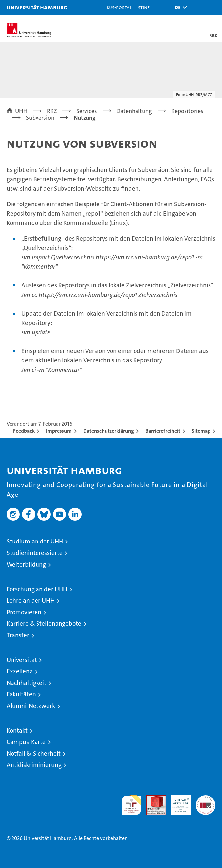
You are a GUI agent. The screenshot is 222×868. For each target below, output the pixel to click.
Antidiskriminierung (34, 765)
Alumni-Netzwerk (31, 706)
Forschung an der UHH (37, 589)
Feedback (24, 431)
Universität (22, 660)
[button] (179, 7)
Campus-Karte (26, 742)
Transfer (18, 635)
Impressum (59, 431)
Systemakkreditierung (206, 799)
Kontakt (17, 730)
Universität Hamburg (37, 7)
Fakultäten (21, 694)
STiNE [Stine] (144, 7)
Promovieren (24, 612)
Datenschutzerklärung (109, 431)
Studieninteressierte (35, 553)
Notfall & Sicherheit (34, 753)
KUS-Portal (119, 7)
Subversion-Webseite (83, 189)
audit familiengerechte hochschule (132, 805)
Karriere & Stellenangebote (44, 624)
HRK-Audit (177, 802)
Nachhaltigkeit (26, 683)
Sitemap (201, 431)
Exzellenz (20, 671)
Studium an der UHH (35, 541)
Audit (153, 799)
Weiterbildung (26, 564)
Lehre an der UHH (31, 601)
